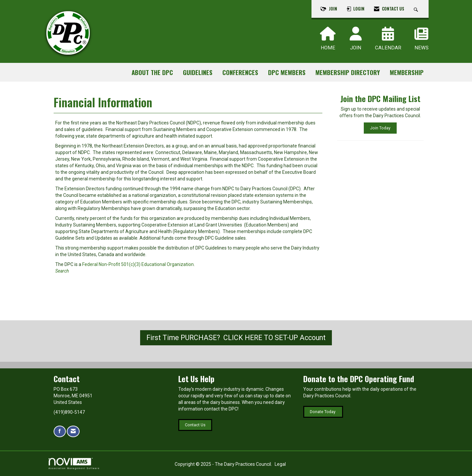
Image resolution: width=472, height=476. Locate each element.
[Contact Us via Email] (73, 431)
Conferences (240, 72)
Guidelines (198, 72)
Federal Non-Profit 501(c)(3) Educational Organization (138, 264)
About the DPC (152, 72)
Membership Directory (348, 72)
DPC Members (287, 72)
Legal (280, 464)
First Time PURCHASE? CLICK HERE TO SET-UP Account (236, 338)
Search (62, 271)
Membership (407, 72)
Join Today (380, 128)
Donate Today (323, 412)
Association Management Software (74, 464)
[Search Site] (417, 9)
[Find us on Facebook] (60, 431)
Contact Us (195, 425)
